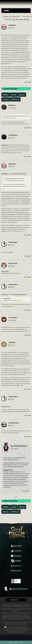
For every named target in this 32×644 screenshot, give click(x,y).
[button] (15, 11)
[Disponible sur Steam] (16, 561)
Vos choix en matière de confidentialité (17, 627)
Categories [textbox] (7, 11)
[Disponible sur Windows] (16, 556)
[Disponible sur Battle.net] (16, 571)
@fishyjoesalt (5, 294)
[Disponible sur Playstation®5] (16, 551)
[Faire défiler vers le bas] (20, 642)
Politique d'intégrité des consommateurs (16, 632)
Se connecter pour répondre (10, 89)
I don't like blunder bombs (19, 174)
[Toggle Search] (28, 11)
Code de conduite (9, 630)
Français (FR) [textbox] (14, 600)
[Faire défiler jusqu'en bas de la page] (22, 642)
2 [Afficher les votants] (30, 25)
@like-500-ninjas (6, 406)
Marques (17, 630)
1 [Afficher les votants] (30, 105)
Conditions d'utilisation (8, 629)
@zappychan (5, 145)
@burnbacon (5, 174)
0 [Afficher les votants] (30, 164)
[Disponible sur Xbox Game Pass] (16, 566)
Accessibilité (23, 630)
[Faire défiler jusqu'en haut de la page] (10, 642)
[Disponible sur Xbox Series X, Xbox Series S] (16, 546)
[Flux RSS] (2, 17)
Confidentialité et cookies (21, 629)
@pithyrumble (5, 271)
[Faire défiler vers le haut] (12, 642)
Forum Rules (20, 467)
